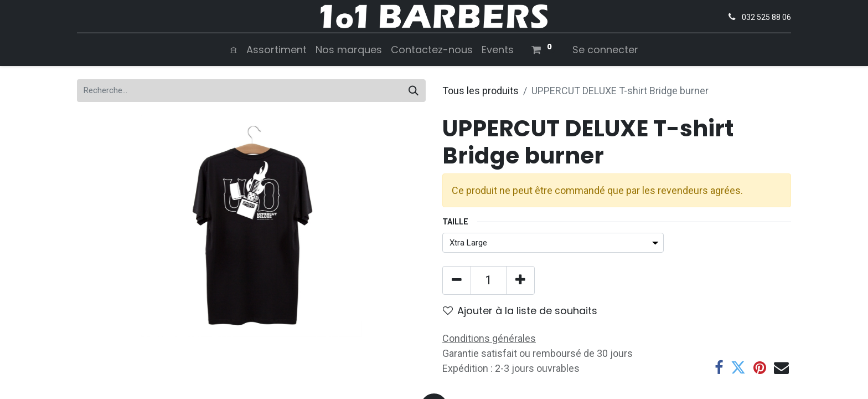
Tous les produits (480, 91)
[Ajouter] (520, 280)
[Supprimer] (457, 280)
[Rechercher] (414, 91)
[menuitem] (234, 50)
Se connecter (605, 50)
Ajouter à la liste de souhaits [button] (520, 311)
